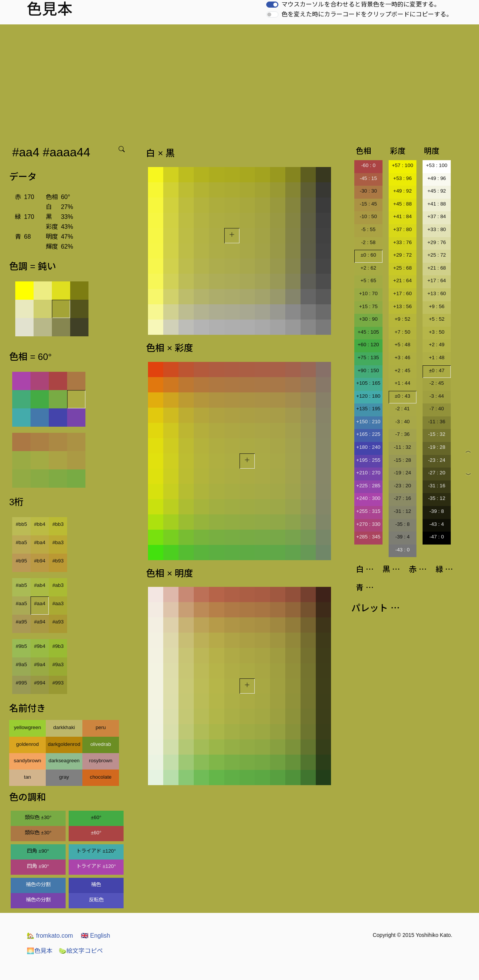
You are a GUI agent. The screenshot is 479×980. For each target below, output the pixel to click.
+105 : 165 (368, 383)
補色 (96, 884)
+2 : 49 (436, 345)
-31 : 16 (436, 486)
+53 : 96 (403, 178)
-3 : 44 (437, 396)
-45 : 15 (368, 178)
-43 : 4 (437, 524)
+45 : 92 (437, 191)
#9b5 (21, 646)
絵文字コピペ (81, 951)
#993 (58, 683)
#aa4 (40, 603)
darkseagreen (64, 761)
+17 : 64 (437, 280)
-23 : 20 (403, 486)
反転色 (96, 900)
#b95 (21, 561)
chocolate (100, 777)
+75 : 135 (368, 357)
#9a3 (58, 664)
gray (64, 777)
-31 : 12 (403, 511)
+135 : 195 (368, 409)
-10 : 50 (368, 216)
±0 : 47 (437, 370)
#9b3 (58, 646)
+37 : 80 (403, 229)
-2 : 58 (368, 242)
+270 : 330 (368, 524)
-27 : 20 (436, 473)
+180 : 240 (368, 447)
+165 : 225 (368, 434)
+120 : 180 (368, 396)
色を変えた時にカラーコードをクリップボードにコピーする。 (367, 14)
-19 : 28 (436, 447)
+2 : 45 (403, 370)
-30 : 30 (368, 191)
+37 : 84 (437, 216)
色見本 (40, 951)
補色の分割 (38, 884)
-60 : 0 (368, 165)
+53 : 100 (437, 165)
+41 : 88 (437, 204)
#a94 (40, 622)
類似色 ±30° (38, 817)
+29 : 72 (403, 255)
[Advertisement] (239, 82)
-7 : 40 (437, 409)
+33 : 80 (437, 229)
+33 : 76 (403, 242)
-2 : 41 (402, 409)
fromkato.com (50, 936)
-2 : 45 (437, 383)
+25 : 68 (403, 268)
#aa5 (21, 603)
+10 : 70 (369, 293)
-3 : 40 (402, 422)
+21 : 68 (437, 268)
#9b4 (40, 646)
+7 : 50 (403, 332)
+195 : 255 (368, 460)
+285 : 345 (368, 537)
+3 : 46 (403, 357)
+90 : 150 (368, 370)
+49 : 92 (403, 191)
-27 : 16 (403, 498)
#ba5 (21, 542)
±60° (96, 817)
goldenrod (27, 744)
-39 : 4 (402, 537)
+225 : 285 (368, 486)
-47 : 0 (437, 537)
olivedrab (101, 744)
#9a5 (21, 664)
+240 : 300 (368, 498)
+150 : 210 (368, 422)
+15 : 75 (369, 306)
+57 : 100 (402, 165)
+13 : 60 (437, 293)
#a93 (58, 622)
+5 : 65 (368, 280)
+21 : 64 (403, 280)
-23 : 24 (436, 460)
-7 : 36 (402, 434)
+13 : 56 (403, 306)
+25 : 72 (437, 255)
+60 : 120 (368, 345)
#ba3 (58, 542)
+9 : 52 (403, 319)
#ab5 (21, 585)
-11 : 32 (403, 447)
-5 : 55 (368, 229)
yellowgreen (27, 727)
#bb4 (40, 524)
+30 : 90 (369, 319)
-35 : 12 (436, 498)
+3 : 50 (436, 332)
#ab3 (58, 585)
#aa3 (58, 603)
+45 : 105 (368, 332)
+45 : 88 (403, 204)
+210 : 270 (368, 473)
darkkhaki (64, 727)
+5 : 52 (436, 319)
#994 (40, 683)
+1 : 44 (403, 383)
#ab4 (40, 585)
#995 (21, 683)
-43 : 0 (402, 550)
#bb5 (21, 524)
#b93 (58, 561)
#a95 (21, 622)
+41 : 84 (403, 216)
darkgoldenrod (64, 744)
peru (101, 727)
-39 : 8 (437, 511)
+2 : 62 (368, 268)
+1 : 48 (436, 357)
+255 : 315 (368, 511)
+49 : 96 (437, 178)
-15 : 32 (436, 434)
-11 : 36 (436, 422)
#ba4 (40, 542)
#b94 (40, 561)
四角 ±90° (38, 851)
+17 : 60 (403, 293)
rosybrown (100, 761)
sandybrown (27, 761)
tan (28, 777)
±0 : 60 (368, 255)
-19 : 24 (403, 473)
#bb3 (58, 524)
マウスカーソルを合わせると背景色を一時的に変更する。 (361, 4)
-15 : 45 (368, 204)
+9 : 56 (436, 306)
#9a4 (40, 664)
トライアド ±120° (96, 851)
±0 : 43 (403, 396)
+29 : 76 (437, 242)
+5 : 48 (403, 345)
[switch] (272, 5)
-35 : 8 (402, 524)
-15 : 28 (403, 460)
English (96, 936)
